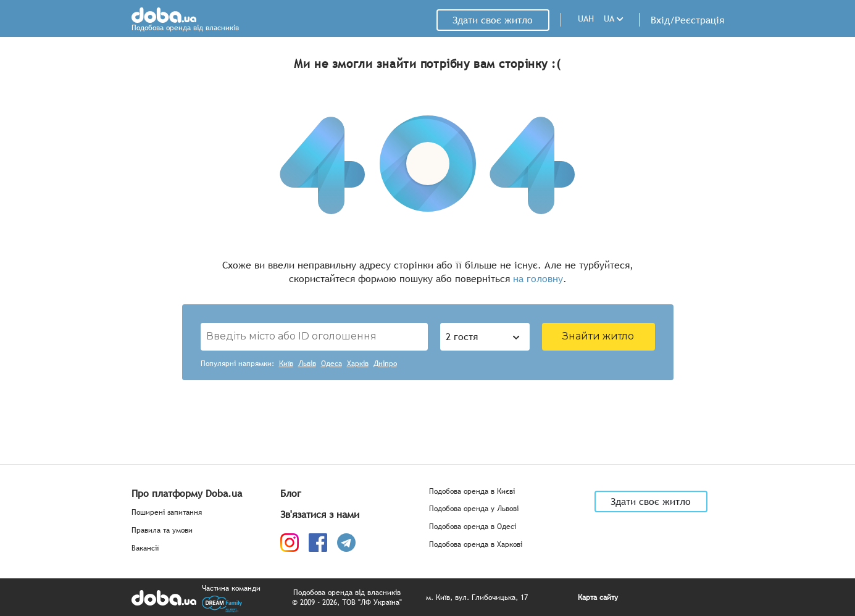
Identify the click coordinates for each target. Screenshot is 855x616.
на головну (538, 278)
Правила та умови (162, 531)
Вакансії (145, 548)
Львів (307, 364)
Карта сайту (598, 598)
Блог (291, 493)
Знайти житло (598, 336)
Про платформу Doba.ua (187, 493)
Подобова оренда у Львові (474, 509)
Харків (358, 364)
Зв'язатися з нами (320, 514)
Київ (286, 364)
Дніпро (385, 364)
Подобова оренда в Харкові (476, 545)
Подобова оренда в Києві (472, 492)
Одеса (332, 364)
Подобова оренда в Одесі (473, 527)
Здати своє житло (493, 20)
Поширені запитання (167, 513)
